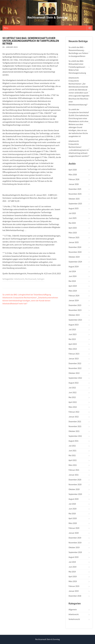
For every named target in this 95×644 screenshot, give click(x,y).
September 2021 (75, 436)
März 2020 (73, 523)
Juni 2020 (73, 509)
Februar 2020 (74, 528)
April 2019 (73, 577)
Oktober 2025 (74, 199)
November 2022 (75, 368)
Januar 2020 (74, 533)
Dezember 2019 (75, 538)
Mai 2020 (72, 514)
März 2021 (73, 465)
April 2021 (73, 460)
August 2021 (74, 441)
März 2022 (73, 407)
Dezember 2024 (75, 247)
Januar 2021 (74, 475)
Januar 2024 (74, 300)
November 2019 (75, 543)
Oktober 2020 (74, 489)
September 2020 (75, 494)
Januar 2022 (74, 417)
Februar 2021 (74, 470)
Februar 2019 (74, 586)
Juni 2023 (73, 334)
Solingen (41, 279)
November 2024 (75, 252)
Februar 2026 (74, 179)
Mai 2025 (72, 223)
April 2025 (73, 228)
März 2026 (73, 175)
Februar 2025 (74, 237)
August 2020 (74, 499)
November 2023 (75, 310)
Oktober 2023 (74, 315)
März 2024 (73, 291)
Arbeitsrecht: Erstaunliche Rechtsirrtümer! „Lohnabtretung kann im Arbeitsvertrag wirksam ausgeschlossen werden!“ (79, 149)
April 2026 (73, 170)
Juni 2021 (73, 451)
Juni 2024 (73, 276)
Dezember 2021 (75, 422)
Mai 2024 (72, 281)
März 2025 (73, 233)
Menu (6, 28)
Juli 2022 (72, 388)
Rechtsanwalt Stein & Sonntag (47, 18)
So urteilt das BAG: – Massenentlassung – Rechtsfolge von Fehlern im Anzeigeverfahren (78, 52)
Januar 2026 (74, 184)
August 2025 (74, 208)
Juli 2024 (72, 271)
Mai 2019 (72, 572)
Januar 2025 (74, 242)
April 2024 (73, 286)
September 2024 (75, 262)
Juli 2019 (72, 562)
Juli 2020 (72, 504)
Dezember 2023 (75, 305)
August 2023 (74, 325)
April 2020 (73, 518)
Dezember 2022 (75, 363)
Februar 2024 (74, 296)
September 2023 (75, 320)
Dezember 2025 (75, 189)
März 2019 (73, 581)
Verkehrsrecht (74, 619)
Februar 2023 (74, 354)
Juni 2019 (73, 567)
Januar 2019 (74, 591)
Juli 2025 (72, 213)
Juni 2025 (73, 218)
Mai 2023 (72, 339)
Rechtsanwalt (31, 279)
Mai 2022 (72, 397)
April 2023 (73, 344)
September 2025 (75, 204)
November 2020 (75, 484)
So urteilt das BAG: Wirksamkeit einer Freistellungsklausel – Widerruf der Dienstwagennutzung (77, 67)
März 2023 (73, 349)
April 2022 (73, 402)
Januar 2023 (74, 359)
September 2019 (75, 552)
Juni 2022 (73, 392)
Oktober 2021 (74, 431)
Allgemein (73, 610)
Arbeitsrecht (19, 279)
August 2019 (74, 557)
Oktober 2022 (74, 373)
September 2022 (75, 378)
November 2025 (75, 194)
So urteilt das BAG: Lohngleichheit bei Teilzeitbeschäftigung (27, 295)
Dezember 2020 (75, 480)
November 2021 (75, 426)
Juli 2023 (72, 330)
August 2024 (74, 267)
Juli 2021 (72, 446)
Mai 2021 (72, 455)
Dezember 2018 (75, 596)
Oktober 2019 (74, 547)
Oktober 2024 (74, 257)
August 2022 (74, 383)
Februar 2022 (74, 412)
